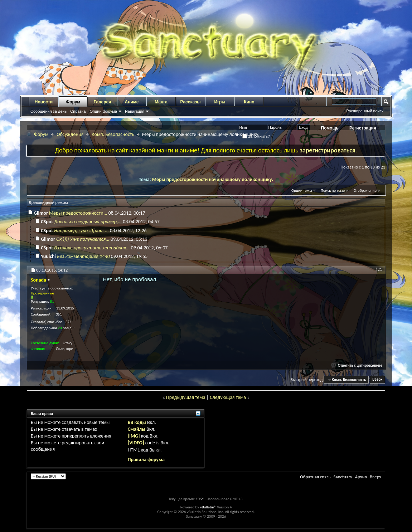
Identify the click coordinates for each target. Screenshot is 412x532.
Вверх (377, 380)
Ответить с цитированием (357, 365)
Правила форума (146, 460)
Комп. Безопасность (113, 134)
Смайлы (137, 429)
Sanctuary (343, 477)
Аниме (132, 102)
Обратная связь (315, 477)
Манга (161, 102)
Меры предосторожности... (78, 213)
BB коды (137, 422)
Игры (220, 102)
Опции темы (302, 191)
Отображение (365, 191)
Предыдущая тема (186, 397)
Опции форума (103, 111)
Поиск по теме (333, 191)
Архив (361, 477)
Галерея (102, 102)
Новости (44, 102)
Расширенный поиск (365, 111)
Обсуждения (70, 134)
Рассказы (191, 102)
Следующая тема (228, 397)
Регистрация (363, 128)
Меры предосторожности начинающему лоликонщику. (213, 179)
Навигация (135, 111)
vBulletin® (208, 507)
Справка (78, 111)
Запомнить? (256, 136)
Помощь (330, 128)
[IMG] (134, 436)
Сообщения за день (49, 111)
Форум (73, 102)
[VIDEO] (136, 443)
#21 (379, 269)
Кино (249, 102)
